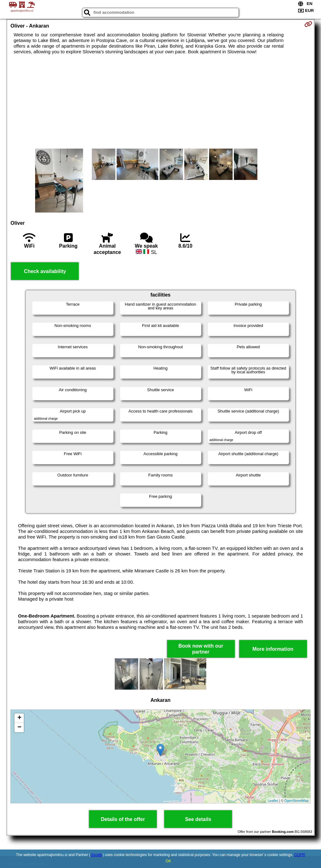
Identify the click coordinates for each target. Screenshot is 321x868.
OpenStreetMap (297, 801)
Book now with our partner (201, 649)
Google (96, 855)
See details (198, 819)
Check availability (45, 271)
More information (273, 649)
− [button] (19, 728)
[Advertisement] (161, 102)
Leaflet (273, 801)
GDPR (300, 855)
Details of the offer (123, 819)
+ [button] (19, 718)
